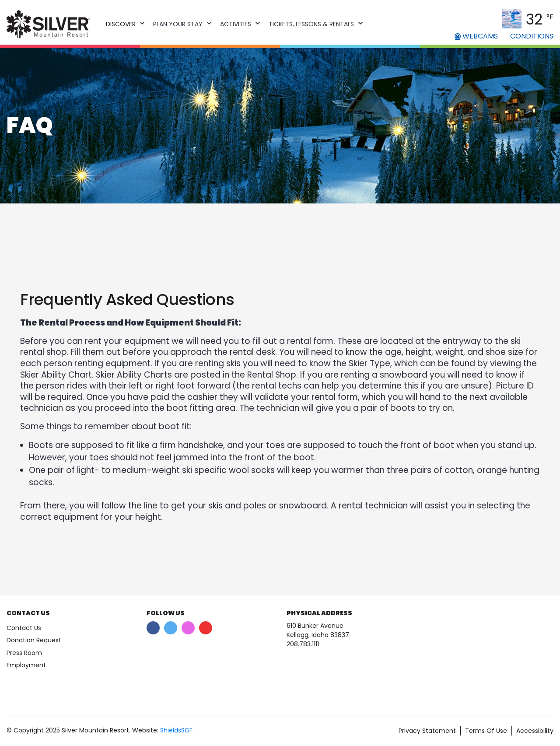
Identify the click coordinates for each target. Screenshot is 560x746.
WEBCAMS (476, 36)
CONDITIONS (532, 36)
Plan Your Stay (178, 24)
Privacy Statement (427, 731)
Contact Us (24, 628)
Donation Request (34, 640)
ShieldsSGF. (177, 730)
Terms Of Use (486, 731)
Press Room (24, 653)
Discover (121, 24)
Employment (26, 665)
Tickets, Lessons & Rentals (311, 24)
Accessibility (535, 731)
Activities (236, 24)
